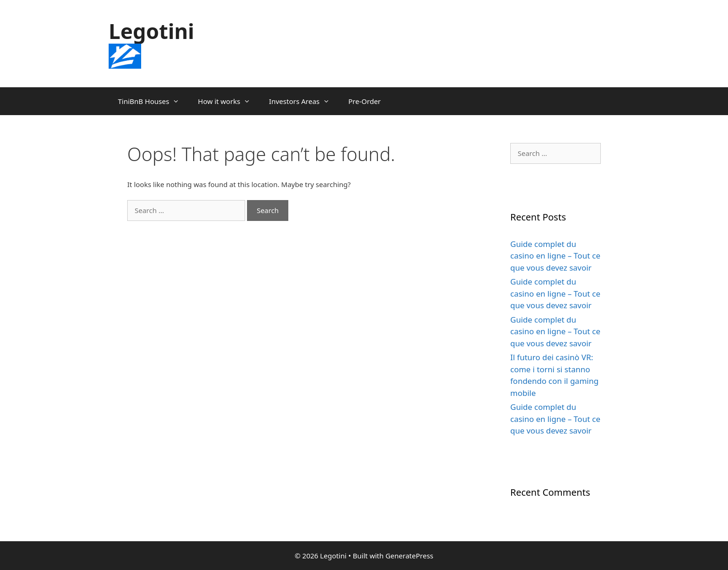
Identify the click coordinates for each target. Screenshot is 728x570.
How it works (229, 101)
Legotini (151, 31)
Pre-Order (364, 101)
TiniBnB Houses (153, 101)
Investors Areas (304, 101)
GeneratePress (409, 556)
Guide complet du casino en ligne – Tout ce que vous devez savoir (555, 256)
